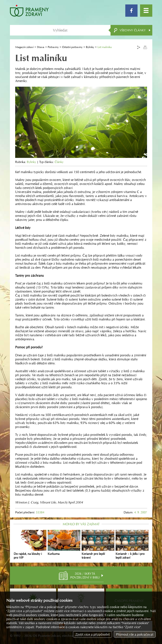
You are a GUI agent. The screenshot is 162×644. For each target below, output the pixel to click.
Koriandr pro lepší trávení (98, 545)
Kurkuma (64, 543)
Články (59, 162)
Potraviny (53, 47)
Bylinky (90, 47)
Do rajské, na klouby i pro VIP (30, 545)
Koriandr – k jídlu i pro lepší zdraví (132, 545)
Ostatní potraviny (72, 47)
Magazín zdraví (24, 47)
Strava (41, 47)
